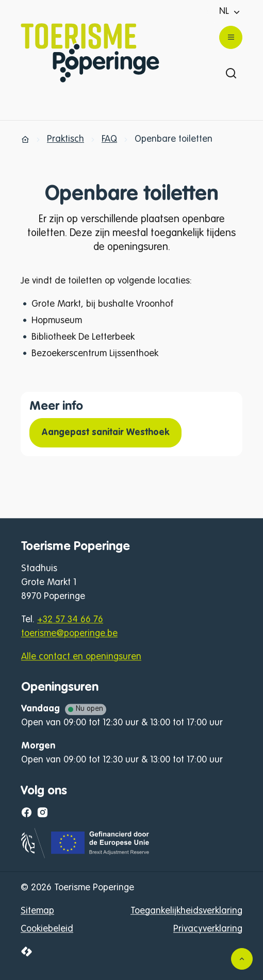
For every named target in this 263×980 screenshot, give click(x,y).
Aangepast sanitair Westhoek (105, 433)
